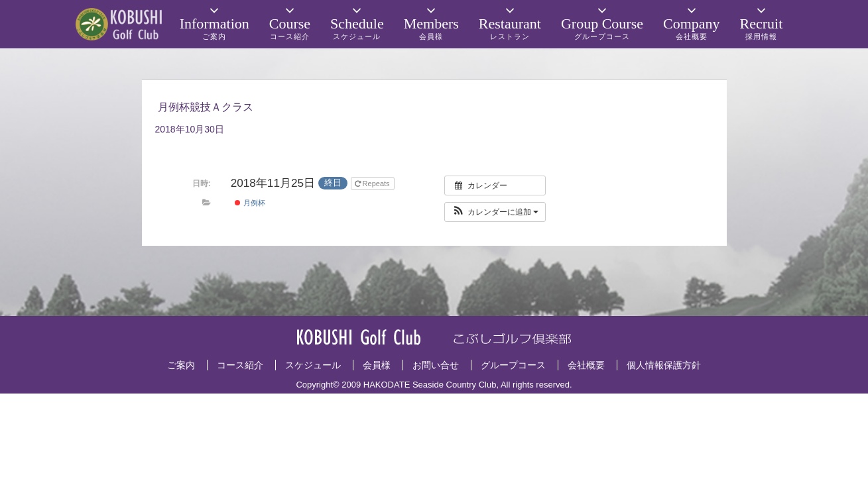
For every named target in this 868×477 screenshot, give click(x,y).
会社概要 (586, 365)
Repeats (373, 184)
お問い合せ (436, 365)
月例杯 (250, 203)
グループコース (513, 365)
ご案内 (181, 365)
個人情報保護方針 (664, 365)
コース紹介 (240, 365)
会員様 (377, 365)
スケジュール (313, 365)
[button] (495, 212)
